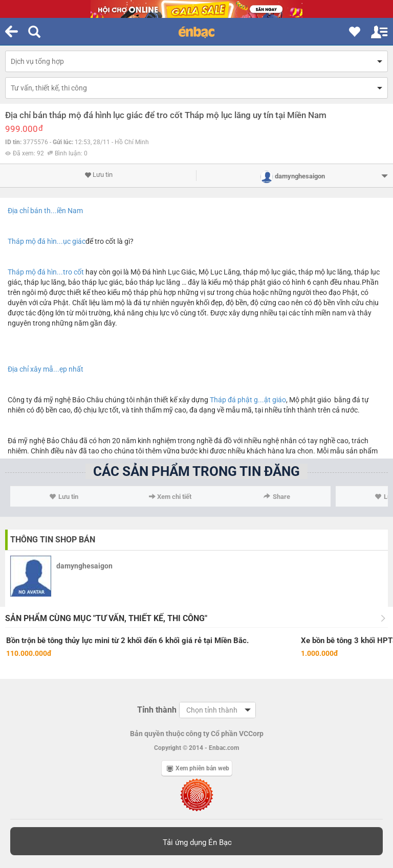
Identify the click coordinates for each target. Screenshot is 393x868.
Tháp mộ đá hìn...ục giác (47, 241)
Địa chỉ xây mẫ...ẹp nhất (46, 369)
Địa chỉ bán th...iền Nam (45, 211)
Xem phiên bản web (198, 768)
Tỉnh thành (157, 710)
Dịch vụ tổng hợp (37, 61)
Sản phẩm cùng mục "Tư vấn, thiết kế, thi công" (106, 618)
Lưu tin (99, 175)
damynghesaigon (84, 566)
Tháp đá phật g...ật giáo (248, 400)
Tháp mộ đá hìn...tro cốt (46, 272)
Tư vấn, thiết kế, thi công (49, 88)
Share (277, 497)
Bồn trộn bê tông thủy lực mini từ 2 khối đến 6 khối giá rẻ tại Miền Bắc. (127, 641)
